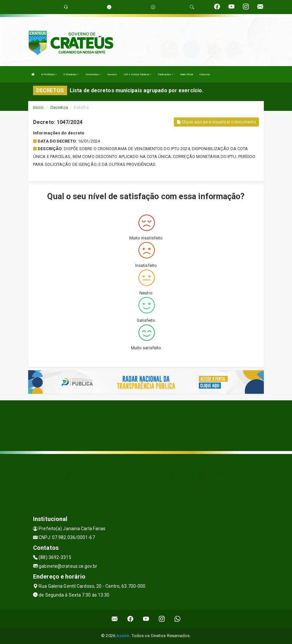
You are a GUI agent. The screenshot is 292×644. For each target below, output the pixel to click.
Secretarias (93, 74)
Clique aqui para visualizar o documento (216, 122)
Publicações (165, 74)
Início (38, 107)
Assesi (123, 636)
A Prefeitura (49, 74)
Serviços (112, 74)
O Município (71, 74)
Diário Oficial (186, 74)
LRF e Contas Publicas (137, 74)
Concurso (205, 74)
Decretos (59, 107)
